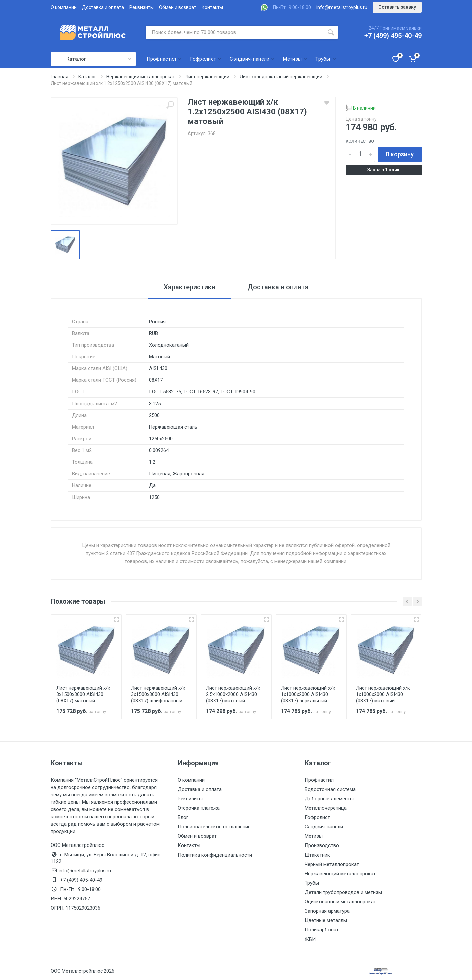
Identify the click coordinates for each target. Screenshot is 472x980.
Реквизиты (141, 7)
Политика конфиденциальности (215, 855)
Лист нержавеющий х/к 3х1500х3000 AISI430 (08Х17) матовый (83, 694)
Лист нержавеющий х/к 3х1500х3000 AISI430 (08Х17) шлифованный (158, 694)
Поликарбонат (322, 930)
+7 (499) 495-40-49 (393, 36)
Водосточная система (330, 789)
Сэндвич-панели (324, 827)
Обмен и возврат (178, 7)
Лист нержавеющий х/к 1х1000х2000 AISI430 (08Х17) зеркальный (308, 694)
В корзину (400, 154)
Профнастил (319, 780)
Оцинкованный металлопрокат (340, 902)
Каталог (94, 59)
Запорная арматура (327, 911)
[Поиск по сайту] (235, 32)
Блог (183, 817)
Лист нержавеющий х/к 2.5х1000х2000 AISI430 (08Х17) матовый (233, 694)
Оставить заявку (397, 7)
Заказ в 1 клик (384, 170)
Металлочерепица (326, 808)
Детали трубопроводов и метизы (343, 892)
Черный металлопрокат (332, 864)
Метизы (314, 836)
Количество (360, 141)
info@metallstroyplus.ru (342, 7)
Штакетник (317, 855)
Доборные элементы (329, 799)
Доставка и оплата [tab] (278, 287)
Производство (322, 845)
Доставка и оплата (103, 7)
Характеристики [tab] (190, 287)
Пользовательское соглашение (214, 827)
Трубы (312, 883)
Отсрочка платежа (199, 808)
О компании (64, 7)
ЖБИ (310, 939)
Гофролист (317, 817)
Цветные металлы (326, 920)
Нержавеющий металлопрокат (340, 874)
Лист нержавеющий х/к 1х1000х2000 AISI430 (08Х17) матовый (383, 694)
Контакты (212, 7)
